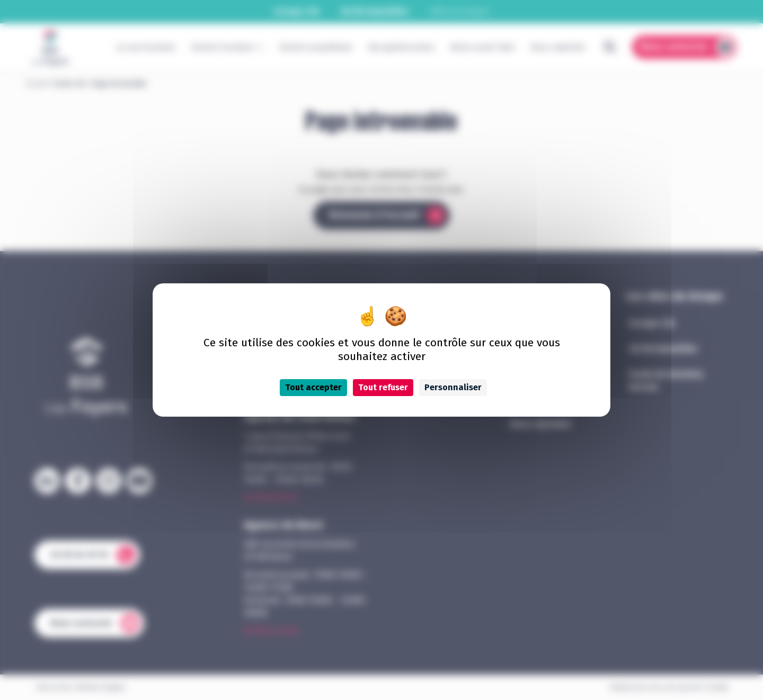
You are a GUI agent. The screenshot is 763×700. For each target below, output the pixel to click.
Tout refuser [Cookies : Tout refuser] (383, 387)
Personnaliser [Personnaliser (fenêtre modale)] (453, 387)
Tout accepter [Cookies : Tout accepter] (313, 387)
